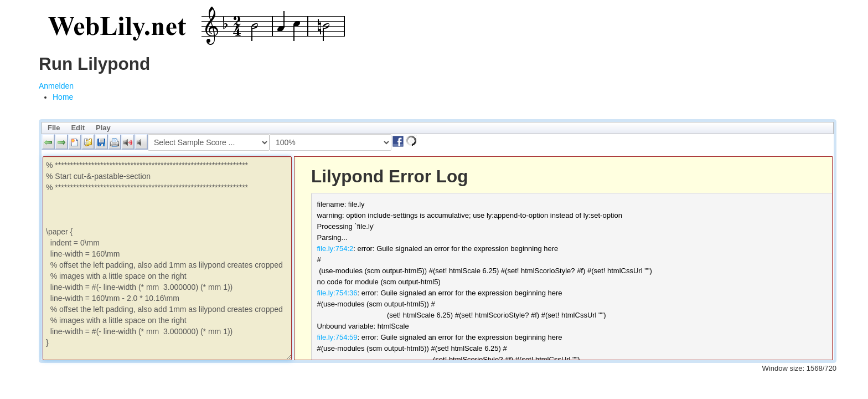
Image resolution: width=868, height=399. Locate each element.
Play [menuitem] (103, 128)
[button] (48, 142)
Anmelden (56, 86)
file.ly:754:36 (337, 293)
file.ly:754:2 (335, 249)
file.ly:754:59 (337, 337)
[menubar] (438, 128)
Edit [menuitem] (78, 128)
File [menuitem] (54, 128)
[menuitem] (63, 97)
